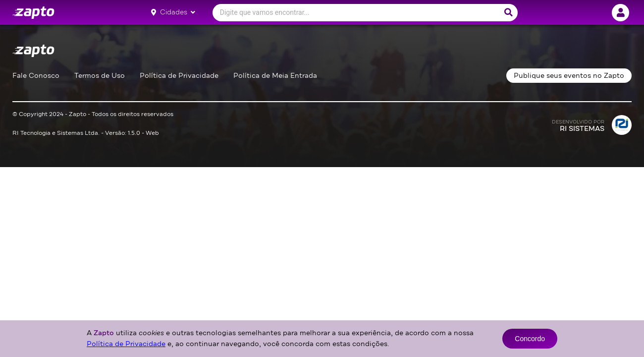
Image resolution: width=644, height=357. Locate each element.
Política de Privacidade (179, 76)
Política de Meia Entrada (275, 76)
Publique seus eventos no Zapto (569, 76)
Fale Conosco (36, 76)
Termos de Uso (100, 76)
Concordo (530, 339)
